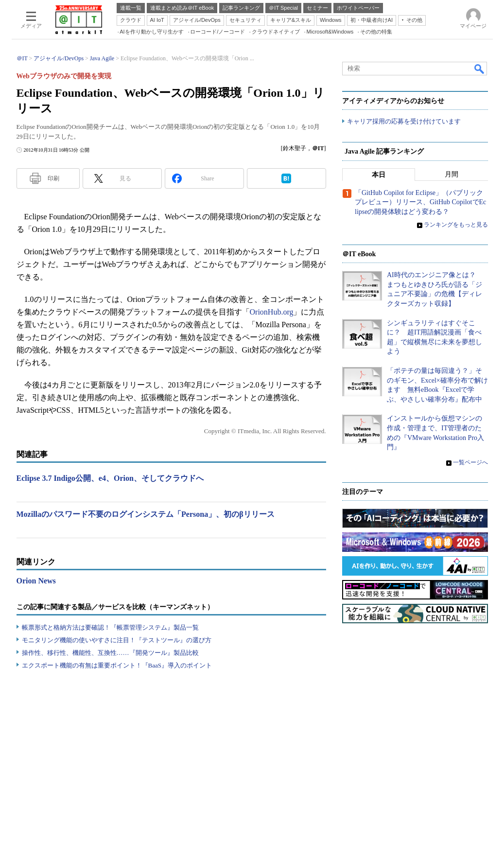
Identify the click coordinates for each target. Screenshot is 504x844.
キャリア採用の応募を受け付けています (404, 122)
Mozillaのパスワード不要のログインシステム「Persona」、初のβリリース (146, 514)
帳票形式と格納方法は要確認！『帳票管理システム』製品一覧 (110, 627)
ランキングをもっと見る (456, 225)
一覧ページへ (470, 463)
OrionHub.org (272, 312)
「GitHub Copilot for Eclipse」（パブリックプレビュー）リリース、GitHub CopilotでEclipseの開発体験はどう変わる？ (420, 203)
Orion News (36, 581)
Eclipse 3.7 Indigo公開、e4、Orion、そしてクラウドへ (110, 478)
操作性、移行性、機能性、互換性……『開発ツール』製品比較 (110, 653)
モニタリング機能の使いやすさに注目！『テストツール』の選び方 (117, 640)
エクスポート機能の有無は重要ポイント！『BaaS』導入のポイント (117, 665)
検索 (480, 69)
